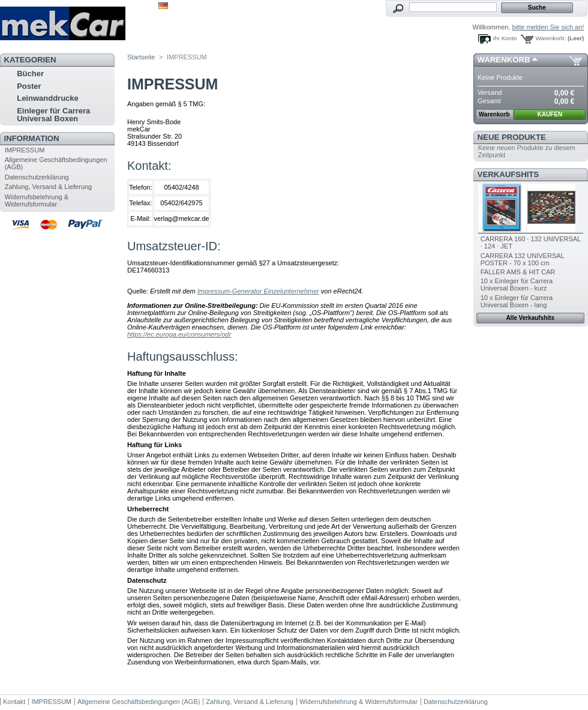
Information (32, 138)
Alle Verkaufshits (530, 318)
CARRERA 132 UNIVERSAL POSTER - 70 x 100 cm (523, 259)
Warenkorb (504, 60)
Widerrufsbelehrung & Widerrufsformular (37, 200)
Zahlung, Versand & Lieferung (49, 187)
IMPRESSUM (25, 150)
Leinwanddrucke (48, 98)
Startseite (141, 57)
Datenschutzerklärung (37, 177)
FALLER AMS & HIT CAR (518, 272)
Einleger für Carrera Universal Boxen (53, 115)
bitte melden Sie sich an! (548, 27)
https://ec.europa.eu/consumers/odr (179, 334)
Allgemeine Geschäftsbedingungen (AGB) (139, 702)
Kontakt (14, 702)
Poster (29, 86)
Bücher (30, 74)
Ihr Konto (505, 38)
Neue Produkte (512, 137)
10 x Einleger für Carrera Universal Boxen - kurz (517, 284)
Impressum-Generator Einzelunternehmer (258, 291)
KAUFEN (550, 114)
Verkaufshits (508, 174)
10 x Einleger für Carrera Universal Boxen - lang (517, 301)
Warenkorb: (551, 38)
